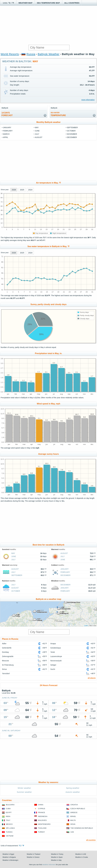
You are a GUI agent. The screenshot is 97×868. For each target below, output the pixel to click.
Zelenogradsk (8, 656)
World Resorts (10, 54)
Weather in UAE (81, 854)
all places (92, 678)
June (37, 131)
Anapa (53, 644)
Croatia (74, 805)
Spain (73, 824)
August (39, 137)
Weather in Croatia (82, 857)
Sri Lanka (10, 828)
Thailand (42, 828)
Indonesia (43, 816)
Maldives (42, 820)
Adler (4, 644)
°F (13, 3)
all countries (91, 840)
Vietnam (10, 836)
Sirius (4, 669)
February (8, 131)
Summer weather (24, 792)
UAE (72, 832)
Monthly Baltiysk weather (48, 122)
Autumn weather (73, 792)
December (72, 137)
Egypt (9, 812)
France (42, 812)
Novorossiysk (56, 661)
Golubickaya (56, 648)
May (37, 128)
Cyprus (42, 809)
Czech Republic (78, 809)
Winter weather (24, 788)
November (72, 134)
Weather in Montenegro (10, 860)
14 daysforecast (7, 114)
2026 (14, 190)
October (71, 131)
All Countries (72, 3)
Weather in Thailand (34, 854)
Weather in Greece (33, 857)
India (8, 816)
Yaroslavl (6, 673)
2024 (30, 190)
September (72, 128)
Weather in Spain (57, 857)
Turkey (42, 832)
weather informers (49, 865)
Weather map (25, 3)
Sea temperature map (48, 3)
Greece (74, 812)
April (6, 137)
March (6, 134)
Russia (31, 54)
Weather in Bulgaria (9, 857)
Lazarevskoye (56, 656)
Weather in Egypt (8, 854)
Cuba (8, 809)
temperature (58, 114)
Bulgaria (10, 805)
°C (9, 3)
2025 (22, 190)
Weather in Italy (56, 860)
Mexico (9, 824)
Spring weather (73, 788)
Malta (73, 820)
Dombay (5, 652)
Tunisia (9, 832)
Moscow (5, 661)
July (37, 134)
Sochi (53, 669)
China (41, 805)
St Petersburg (8, 665)
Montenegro (44, 824)
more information (88, 100)
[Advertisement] (48, 25)
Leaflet (86, 626)
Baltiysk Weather (48, 54)
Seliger (53, 665)
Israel (73, 816)
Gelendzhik (7, 648)
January (7, 128)
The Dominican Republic (82, 828)
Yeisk (53, 652)
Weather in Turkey (57, 854)
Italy (8, 820)
